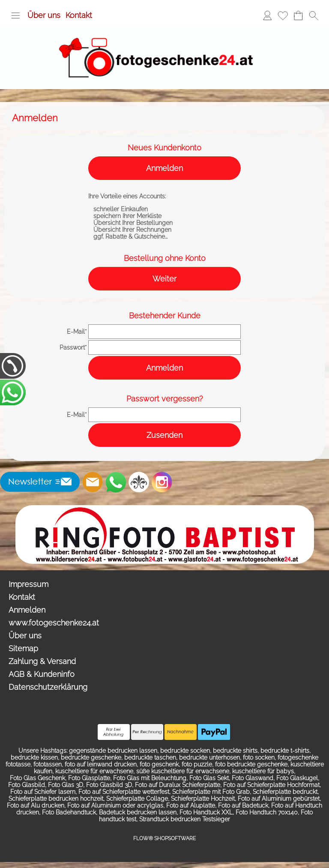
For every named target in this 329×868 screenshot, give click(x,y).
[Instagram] (162, 482)
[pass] (164, 347)
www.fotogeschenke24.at (54, 623)
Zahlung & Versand (42, 661)
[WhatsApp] (116, 482)
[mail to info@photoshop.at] (93, 482)
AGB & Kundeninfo (42, 674)
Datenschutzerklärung (48, 687)
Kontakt (79, 15)
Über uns (44, 15)
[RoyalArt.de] (139, 482)
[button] (15, 15)
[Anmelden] (267, 15)
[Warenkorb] (298, 15)
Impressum (28, 584)
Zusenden (164, 435)
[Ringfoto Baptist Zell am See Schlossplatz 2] (165, 509)
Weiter (164, 279)
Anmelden (164, 168)
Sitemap (23, 648)
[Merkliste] (283, 15)
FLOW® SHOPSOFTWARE (164, 838)
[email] (164, 332)
